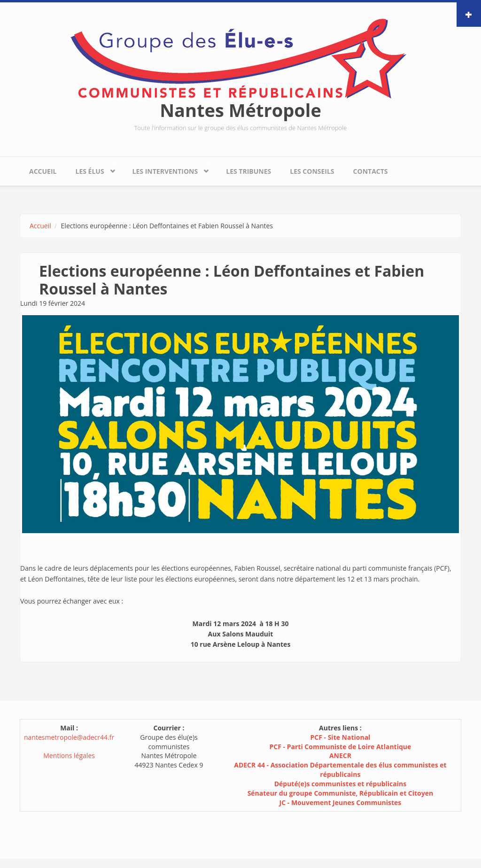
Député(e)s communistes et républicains (341, 784)
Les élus (92, 169)
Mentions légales (69, 756)
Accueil (43, 171)
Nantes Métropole (240, 110)
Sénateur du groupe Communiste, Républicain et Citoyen (341, 793)
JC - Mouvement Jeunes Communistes (341, 802)
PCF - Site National (340, 737)
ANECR (340, 756)
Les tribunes (248, 171)
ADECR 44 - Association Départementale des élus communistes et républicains (340, 770)
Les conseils (312, 171)
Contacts (371, 171)
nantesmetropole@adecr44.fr (69, 737)
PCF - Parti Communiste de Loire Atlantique (341, 747)
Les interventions (167, 169)
